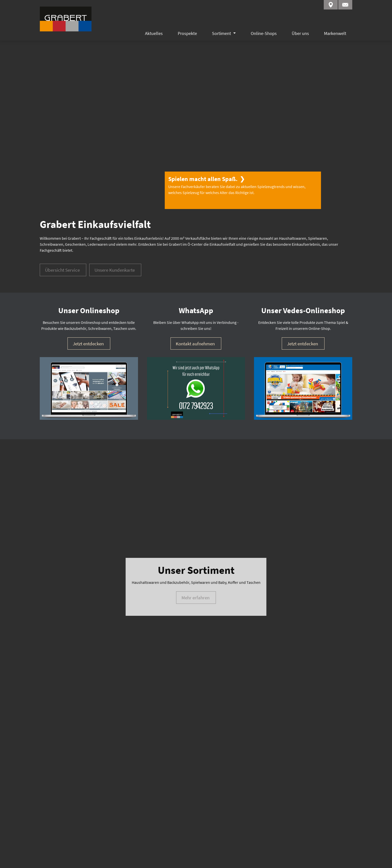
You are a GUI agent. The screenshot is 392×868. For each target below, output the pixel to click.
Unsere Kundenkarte (115, 218)
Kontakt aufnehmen (195, 291)
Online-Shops (264, 33)
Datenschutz (82, 858)
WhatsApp (308, 818)
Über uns (300, 33)
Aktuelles (154, 33)
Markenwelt (335, 33)
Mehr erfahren (195, 456)
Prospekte (187, 33)
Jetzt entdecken (88, 291)
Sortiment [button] (222, 33)
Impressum (50, 858)
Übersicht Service (62, 218)
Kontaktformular (314, 825)
